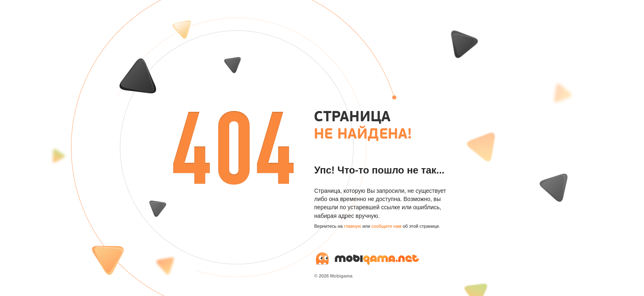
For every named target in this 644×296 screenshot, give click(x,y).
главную (352, 226)
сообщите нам (386, 226)
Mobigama (341, 276)
